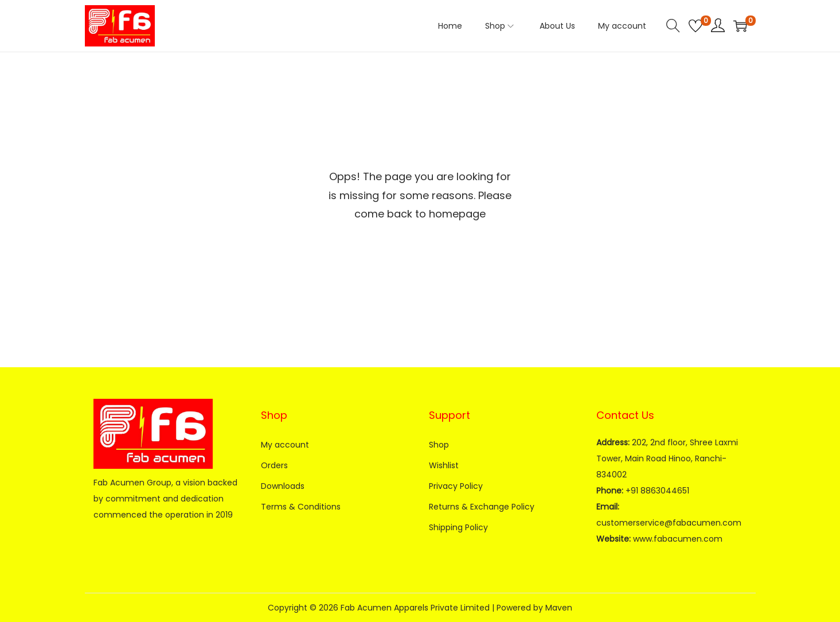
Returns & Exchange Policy (482, 507)
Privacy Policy (456, 486)
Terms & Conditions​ (301, 507)
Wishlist (444, 465)
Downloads (283, 486)
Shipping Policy (458, 527)
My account (285, 445)
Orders (274, 465)
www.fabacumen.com (678, 539)
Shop (439, 445)
